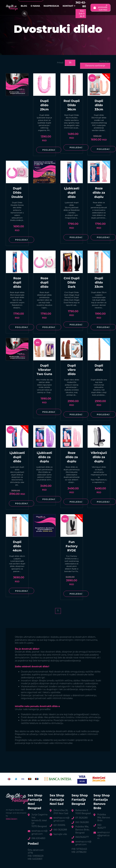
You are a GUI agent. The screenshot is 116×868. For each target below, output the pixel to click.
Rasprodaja (51, 6)
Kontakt (69, 6)
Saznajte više (60, 834)
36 (70, 63)
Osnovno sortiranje (95, 66)
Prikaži (60, 63)
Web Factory (11, 819)
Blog (24, 6)
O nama (35, 6)
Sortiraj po (104, 61)
